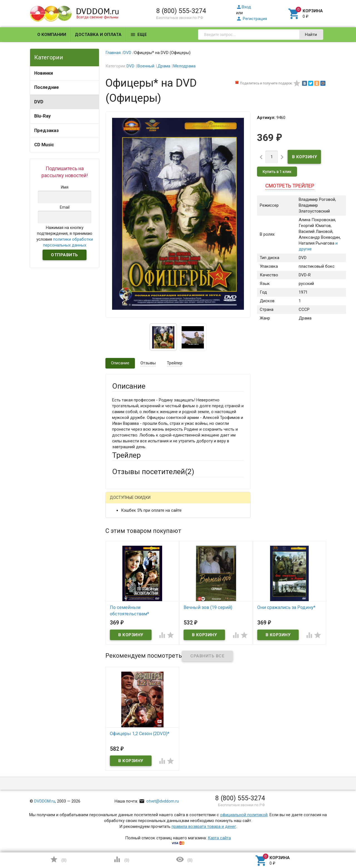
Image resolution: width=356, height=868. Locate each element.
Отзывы (148, 363)
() (58, 859)
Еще (139, 35)
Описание (120, 363)
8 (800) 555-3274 (181, 11)
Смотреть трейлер (290, 186)
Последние (47, 87)
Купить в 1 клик (277, 172)
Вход (244, 7)
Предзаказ (46, 131)
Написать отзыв (141, 499)
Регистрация (252, 19)
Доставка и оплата (98, 35)
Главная (113, 53)
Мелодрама (184, 66)
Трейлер (175, 363)
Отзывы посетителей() (153, 472)
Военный (146, 66)
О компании (52, 35)
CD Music (44, 145)
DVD (39, 102)
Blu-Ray (42, 116)
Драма (164, 66)
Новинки (44, 73)
